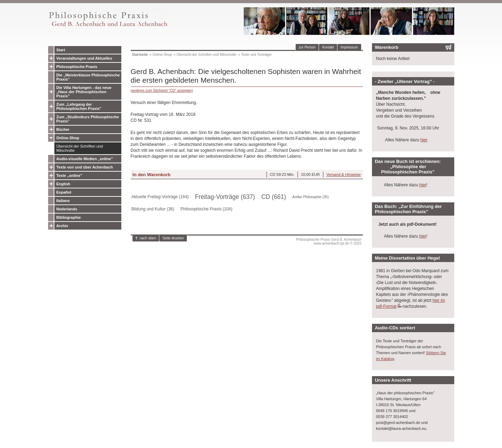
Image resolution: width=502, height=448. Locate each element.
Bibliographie (69, 217)
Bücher (63, 129)
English (63, 184)
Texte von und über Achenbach (85, 167)
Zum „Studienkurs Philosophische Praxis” (88, 119)
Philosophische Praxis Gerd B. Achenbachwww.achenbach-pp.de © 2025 (329, 241)
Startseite (140, 55)
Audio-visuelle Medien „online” (85, 159)
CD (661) (273, 197)
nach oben (148, 238)
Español (64, 192)
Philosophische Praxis (77, 67)
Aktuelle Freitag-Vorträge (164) (160, 197)
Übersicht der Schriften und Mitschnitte (80, 148)
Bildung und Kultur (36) (153, 209)
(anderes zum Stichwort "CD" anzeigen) (162, 91)
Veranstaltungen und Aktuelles (84, 58)
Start (61, 50)
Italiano (63, 201)
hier (424, 140)
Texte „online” (69, 176)
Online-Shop (68, 138)
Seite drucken (173, 238)
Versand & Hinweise (344, 174)
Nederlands (67, 209)
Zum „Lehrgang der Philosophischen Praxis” (79, 106)
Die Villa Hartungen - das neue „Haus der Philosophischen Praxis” (84, 92)
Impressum (349, 47)
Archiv (62, 226)
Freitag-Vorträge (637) (225, 197)
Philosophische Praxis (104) (207, 209)
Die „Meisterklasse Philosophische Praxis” (88, 77)
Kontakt (328, 47)
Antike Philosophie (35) (311, 197)
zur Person (307, 47)
